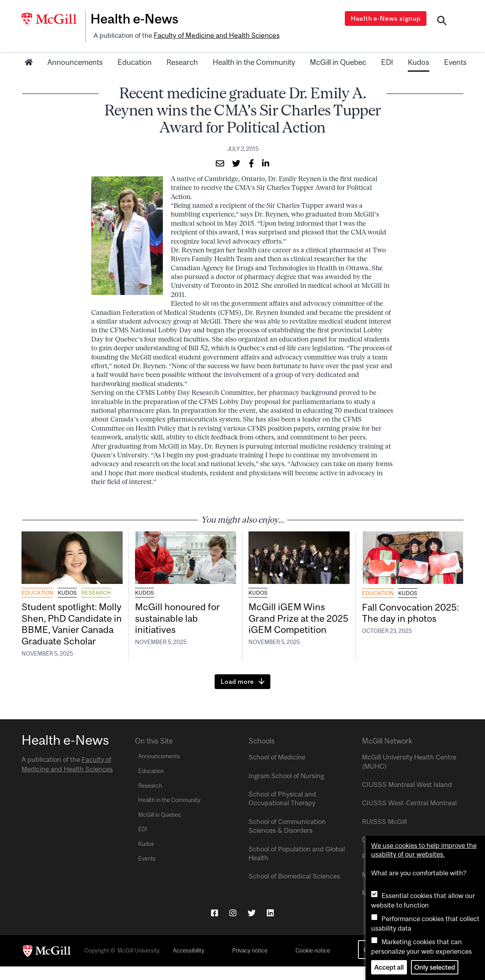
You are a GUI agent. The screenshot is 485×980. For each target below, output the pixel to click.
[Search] (442, 21)
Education (135, 61)
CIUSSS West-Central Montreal (409, 816)
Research (182, 61)
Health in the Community (254, 61)
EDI (387, 61)
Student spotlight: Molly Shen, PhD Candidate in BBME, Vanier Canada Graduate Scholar (65, 630)
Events (455, 61)
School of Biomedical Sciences (294, 890)
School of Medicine (277, 771)
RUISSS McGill (384, 835)
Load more (237, 695)
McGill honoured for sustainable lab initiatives (179, 618)
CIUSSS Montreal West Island (407, 798)
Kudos (419, 61)
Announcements (75, 61)
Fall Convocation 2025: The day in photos (399, 618)
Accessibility (189, 964)
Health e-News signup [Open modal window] (386, 18)
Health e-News (137, 19)
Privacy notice (250, 964)
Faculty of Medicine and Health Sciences (215, 35)
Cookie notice (313, 964)
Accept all (389, 967)
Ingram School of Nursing (286, 789)
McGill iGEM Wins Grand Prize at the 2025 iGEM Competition (289, 624)
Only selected (435, 967)
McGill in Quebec (338, 61)
